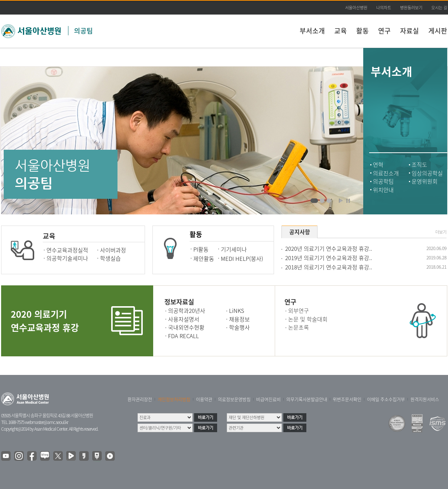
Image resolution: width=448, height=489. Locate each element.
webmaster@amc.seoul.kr (46, 422)
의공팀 (83, 31)
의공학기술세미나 (67, 258)
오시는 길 (439, 8)
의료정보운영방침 (234, 399)
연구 (384, 31)
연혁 (378, 165)
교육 (341, 31)
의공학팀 (383, 181)
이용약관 (204, 399)
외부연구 (299, 311)
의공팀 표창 (329, 201)
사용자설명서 (184, 319)
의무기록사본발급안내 (307, 399)
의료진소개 (386, 173)
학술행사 (239, 327)
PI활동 (201, 249)
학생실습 (110, 258)
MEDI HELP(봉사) (242, 259)
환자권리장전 (140, 399)
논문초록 (299, 327)
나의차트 (384, 8)
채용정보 (239, 319)
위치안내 (383, 190)
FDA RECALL (183, 336)
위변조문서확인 (347, 399)
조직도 (419, 165)
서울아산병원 (356, 8)
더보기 (441, 232)
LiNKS (237, 311)
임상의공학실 (427, 173)
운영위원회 (425, 181)
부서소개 (312, 31)
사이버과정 (113, 250)
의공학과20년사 (187, 311)
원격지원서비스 (425, 399)
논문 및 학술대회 (308, 319)
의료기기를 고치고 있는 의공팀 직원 (314, 201)
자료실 (410, 31)
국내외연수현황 (186, 327)
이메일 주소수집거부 (386, 399)
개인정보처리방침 (174, 399)
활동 (362, 31)
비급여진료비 (268, 399)
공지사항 (300, 232)
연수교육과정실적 (67, 250)
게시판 (438, 31)
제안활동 (204, 259)
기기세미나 (234, 249)
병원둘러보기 (411, 8)
